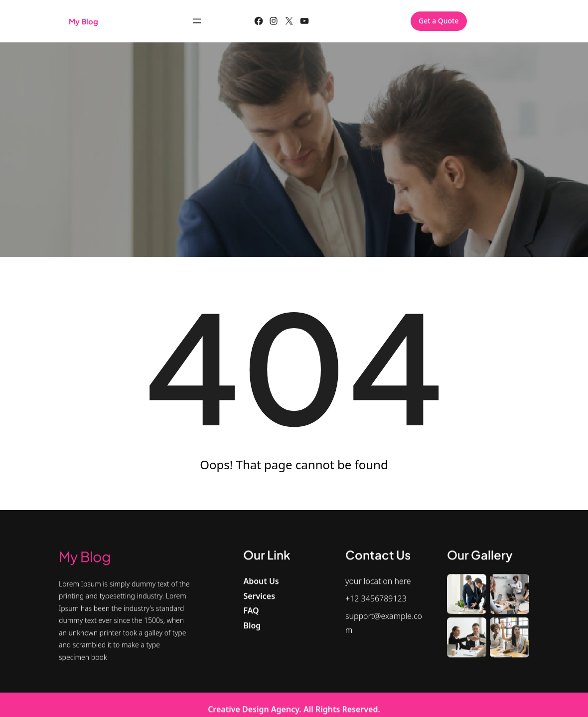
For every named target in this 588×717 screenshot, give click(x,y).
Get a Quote (439, 21)
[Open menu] (197, 21)
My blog (83, 21)
